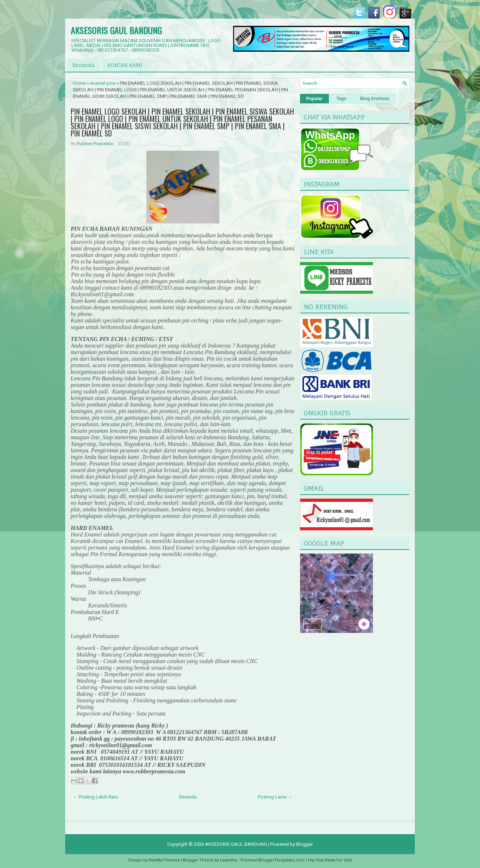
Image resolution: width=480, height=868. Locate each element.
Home (79, 83)
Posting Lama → (275, 797)
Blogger (304, 844)
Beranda (84, 65)
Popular (314, 99)
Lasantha (229, 860)
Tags (341, 99)
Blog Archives (375, 99)
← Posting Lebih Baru (95, 797)
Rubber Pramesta (95, 144)
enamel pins (103, 83)
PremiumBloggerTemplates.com (273, 860)
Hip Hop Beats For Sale (330, 860)
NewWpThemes (164, 860)
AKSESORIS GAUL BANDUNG (116, 30)
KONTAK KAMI (125, 65)
